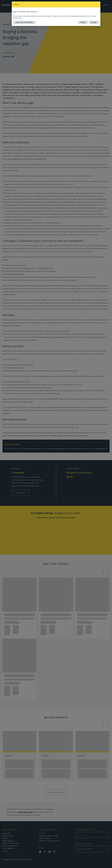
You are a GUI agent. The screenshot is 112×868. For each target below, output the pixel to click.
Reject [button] (83, 22)
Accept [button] (94, 22)
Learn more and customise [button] (24, 22)
